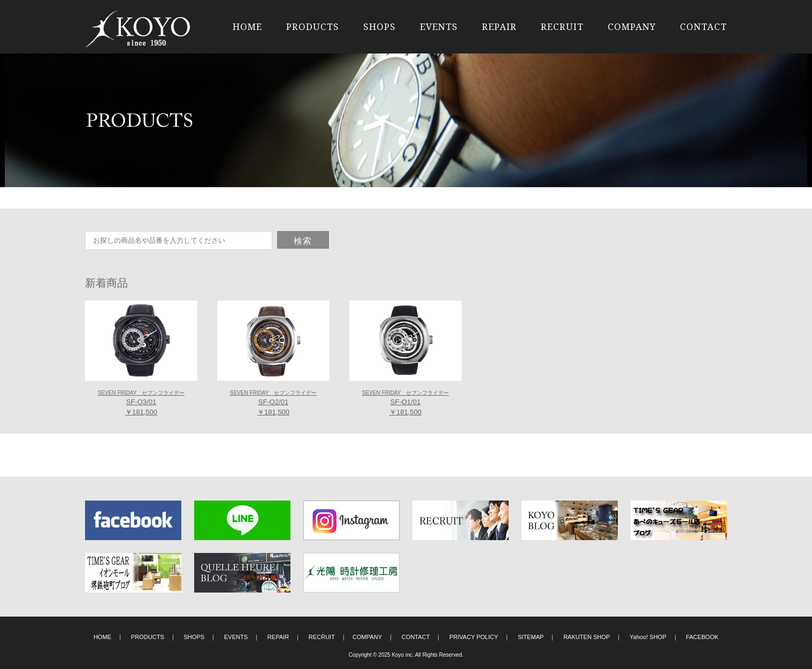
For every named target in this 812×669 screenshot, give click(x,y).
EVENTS (439, 26)
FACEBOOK (702, 637)
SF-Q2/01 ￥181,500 (273, 403)
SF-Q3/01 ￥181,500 (141, 403)
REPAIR (499, 26)
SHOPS (380, 26)
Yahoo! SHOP (648, 637)
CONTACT (703, 26)
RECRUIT (562, 26)
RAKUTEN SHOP (587, 637)
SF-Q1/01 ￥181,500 (405, 403)
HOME (247, 26)
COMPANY (632, 26)
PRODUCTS (313, 26)
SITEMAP (531, 637)
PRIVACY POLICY (474, 637)
